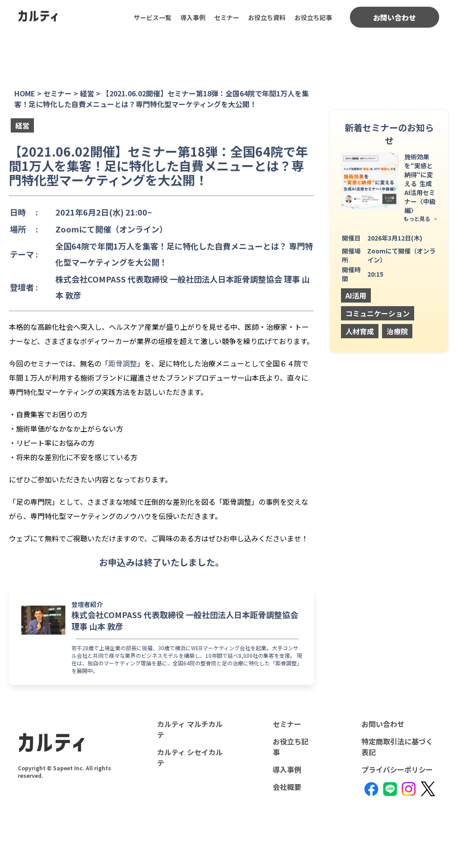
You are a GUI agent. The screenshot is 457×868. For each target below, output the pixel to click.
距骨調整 (123, 363)
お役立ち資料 (267, 17)
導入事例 (193, 17)
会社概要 (287, 787)
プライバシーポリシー (397, 769)
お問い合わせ (395, 17)
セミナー (227, 17)
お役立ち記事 (313, 17)
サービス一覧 (153, 17)
